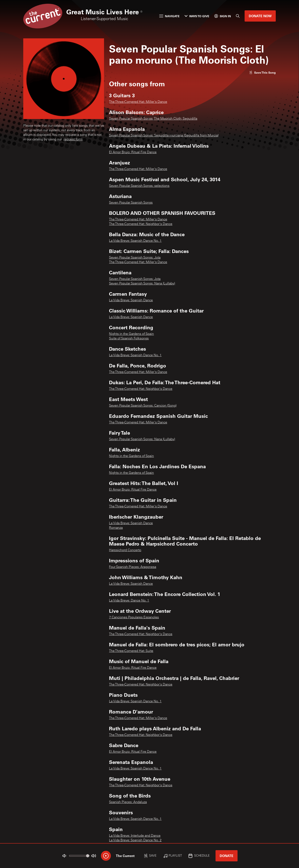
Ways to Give (197, 16)
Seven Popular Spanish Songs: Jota (135, 258)
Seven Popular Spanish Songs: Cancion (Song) (143, 406)
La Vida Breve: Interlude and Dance (135, 836)
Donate (227, 856)
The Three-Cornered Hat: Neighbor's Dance (141, 224)
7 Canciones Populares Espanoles (134, 618)
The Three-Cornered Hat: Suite (131, 651)
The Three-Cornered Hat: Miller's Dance (138, 102)
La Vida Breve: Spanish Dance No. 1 (135, 241)
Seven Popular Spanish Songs (131, 203)
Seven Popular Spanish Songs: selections (139, 186)
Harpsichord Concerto (125, 550)
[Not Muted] (64, 856)
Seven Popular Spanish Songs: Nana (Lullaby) (142, 284)
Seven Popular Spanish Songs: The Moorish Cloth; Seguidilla (153, 119)
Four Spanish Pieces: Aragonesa (133, 567)
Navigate (169, 16)
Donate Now (260, 16)
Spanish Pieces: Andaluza (128, 802)
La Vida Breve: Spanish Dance (131, 300)
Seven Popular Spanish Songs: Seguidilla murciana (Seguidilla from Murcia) (164, 136)
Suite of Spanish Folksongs (129, 339)
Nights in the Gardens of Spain (131, 334)
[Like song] (262, 72)
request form (73, 140)
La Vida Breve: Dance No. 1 (129, 601)
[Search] (238, 16)
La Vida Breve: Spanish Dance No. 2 (135, 840)
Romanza (116, 528)
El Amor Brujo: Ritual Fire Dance (133, 152)
